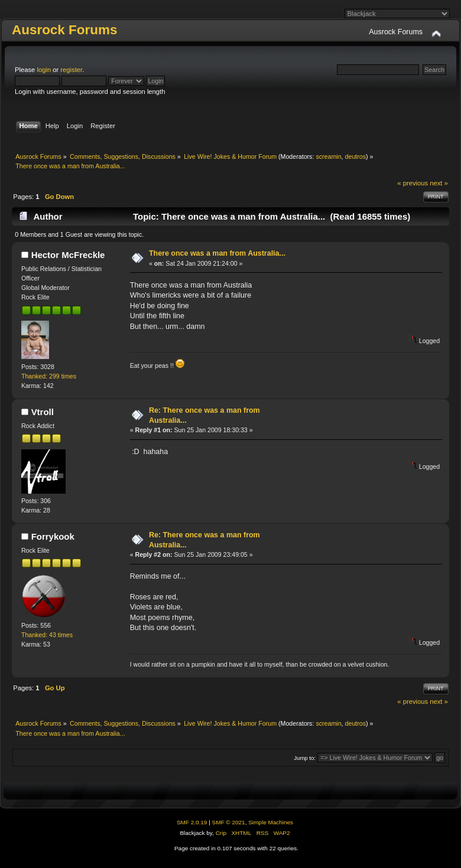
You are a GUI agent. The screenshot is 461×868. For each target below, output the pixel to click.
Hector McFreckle (68, 255)
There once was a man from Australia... (217, 253)
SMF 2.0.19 (192, 822)
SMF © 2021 (229, 822)
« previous (413, 183)
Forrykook (53, 536)
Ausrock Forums (64, 30)
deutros (356, 156)
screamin (328, 156)
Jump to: (305, 758)
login (44, 70)
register (71, 70)
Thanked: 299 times (49, 376)
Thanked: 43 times (47, 635)
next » (439, 183)
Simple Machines (271, 822)
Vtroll (43, 412)
